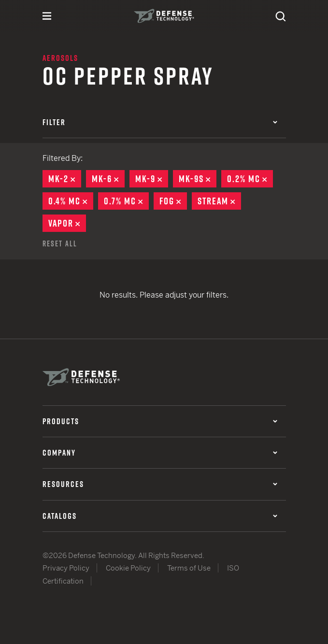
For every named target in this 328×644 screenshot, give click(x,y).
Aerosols (60, 58)
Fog (173, 201)
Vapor (67, 223)
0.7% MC (126, 201)
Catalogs (160, 516)
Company (160, 453)
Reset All (60, 243)
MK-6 (108, 179)
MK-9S (198, 179)
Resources (160, 484)
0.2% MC (250, 179)
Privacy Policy (66, 568)
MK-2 (65, 179)
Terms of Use (189, 568)
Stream (219, 201)
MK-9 (152, 179)
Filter (160, 122)
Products (160, 421)
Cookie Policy (128, 568)
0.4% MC (71, 201)
